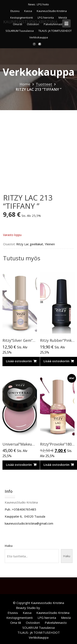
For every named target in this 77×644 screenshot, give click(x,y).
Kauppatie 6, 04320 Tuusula (25, 516)
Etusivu (15, 11)
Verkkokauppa (39, 37)
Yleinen (50, 244)
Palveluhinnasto (56, 623)
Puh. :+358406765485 (20, 509)
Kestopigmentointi (20, 618)
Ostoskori (33, 623)
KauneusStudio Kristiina (52, 11)
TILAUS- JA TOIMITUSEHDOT (55, 31)
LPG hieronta (47, 618)
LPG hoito (43, 4)
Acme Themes (51, 608)
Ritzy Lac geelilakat (30, 244)
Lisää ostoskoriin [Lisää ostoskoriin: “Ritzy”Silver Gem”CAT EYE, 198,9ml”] (19, 361)
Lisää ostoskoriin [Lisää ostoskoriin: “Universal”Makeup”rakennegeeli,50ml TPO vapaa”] (19, 465)
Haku (9, 546)
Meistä (66, 618)
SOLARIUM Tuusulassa (20, 31)
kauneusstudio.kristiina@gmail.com (29, 523)
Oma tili (16, 623)
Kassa (28, 11)
